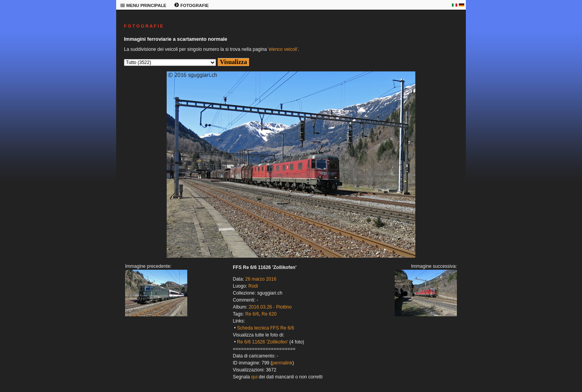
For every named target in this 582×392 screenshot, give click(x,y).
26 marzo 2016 (261, 279)
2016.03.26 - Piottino (270, 307)
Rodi (253, 286)
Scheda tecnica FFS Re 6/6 (266, 328)
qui (254, 377)
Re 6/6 (252, 314)
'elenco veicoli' (283, 49)
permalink (282, 363)
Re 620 (269, 314)
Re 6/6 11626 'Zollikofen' (262, 342)
